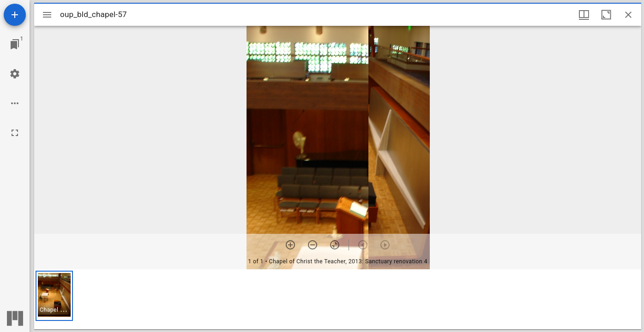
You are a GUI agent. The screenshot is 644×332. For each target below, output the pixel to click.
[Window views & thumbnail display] (584, 15)
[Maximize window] (606, 15)
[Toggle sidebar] (47, 15)
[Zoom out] (313, 245)
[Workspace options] (15, 103)
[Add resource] (15, 15)
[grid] (338, 299)
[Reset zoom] (335, 245)
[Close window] (628, 15)
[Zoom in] (290, 245)
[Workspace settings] (15, 74)
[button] (54, 296)
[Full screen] (15, 133)
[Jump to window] (15, 44)
